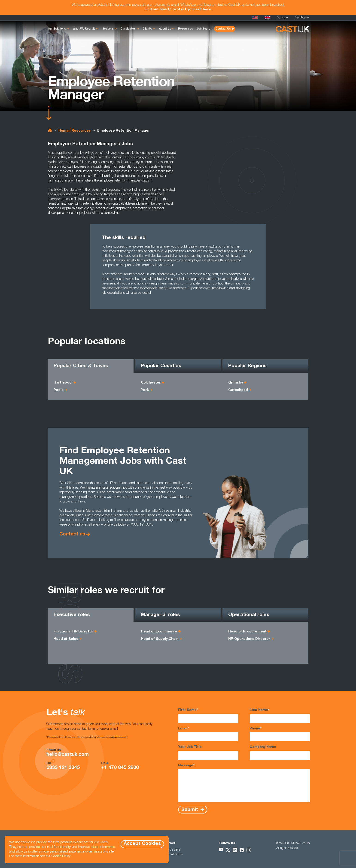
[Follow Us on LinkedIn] (235, 850)
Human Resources (75, 131)
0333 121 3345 (63, 768)
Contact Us (223, 29)
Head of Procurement (247, 632)
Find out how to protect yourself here (178, 10)
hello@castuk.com (68, 755)
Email (208, 734)
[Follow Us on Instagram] (249, 850)
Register (302, 18)
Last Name (280, 715)
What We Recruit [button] (84, 29)
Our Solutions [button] (57, 29)
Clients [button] (147, 29)
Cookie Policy (61, 856)
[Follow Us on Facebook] (242, 850)
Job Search (204, 29)
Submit (190, 810)
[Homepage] (267, 18)
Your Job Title (208, 753)
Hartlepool (63, 383)
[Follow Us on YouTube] (221, 850)
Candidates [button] (128, 29)
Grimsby (236, 383)
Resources (186, 29)
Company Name (280, 753)
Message (244, 783)
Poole (59, 390)
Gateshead (238, 390)
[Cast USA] (255, 18)
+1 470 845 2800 (120, 768)
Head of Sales (66, 639)
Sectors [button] (108, 29)
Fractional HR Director (73, 632)
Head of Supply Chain (160, 639)
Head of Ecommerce (159, 632)
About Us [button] (165, 29)
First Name (208, 715)
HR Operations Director (249, 639)
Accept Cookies (142, 844)
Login (282, 18)
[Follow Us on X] (228, 850)
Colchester (151, 383)
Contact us (72, 534)
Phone (280, 734)
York (145, 390)
